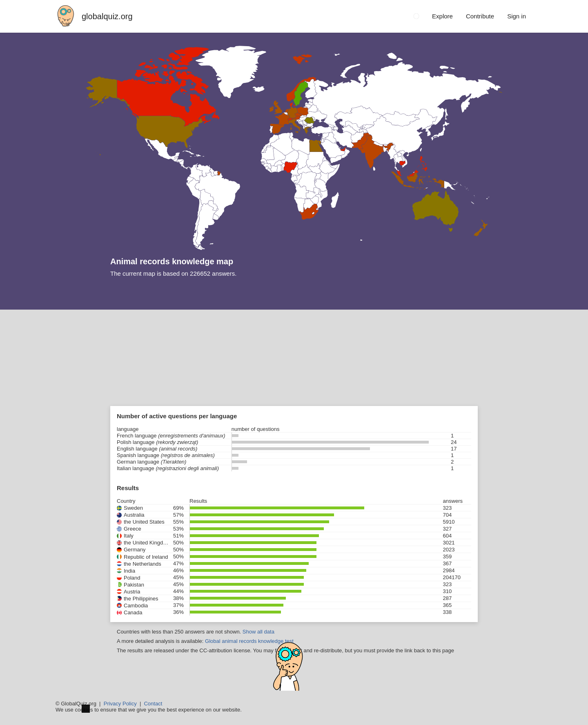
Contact (153, 704)
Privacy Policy (120, 704)
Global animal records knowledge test (249, 641)
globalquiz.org (107, 16)
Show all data (258, 632)
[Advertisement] (294, 371)
